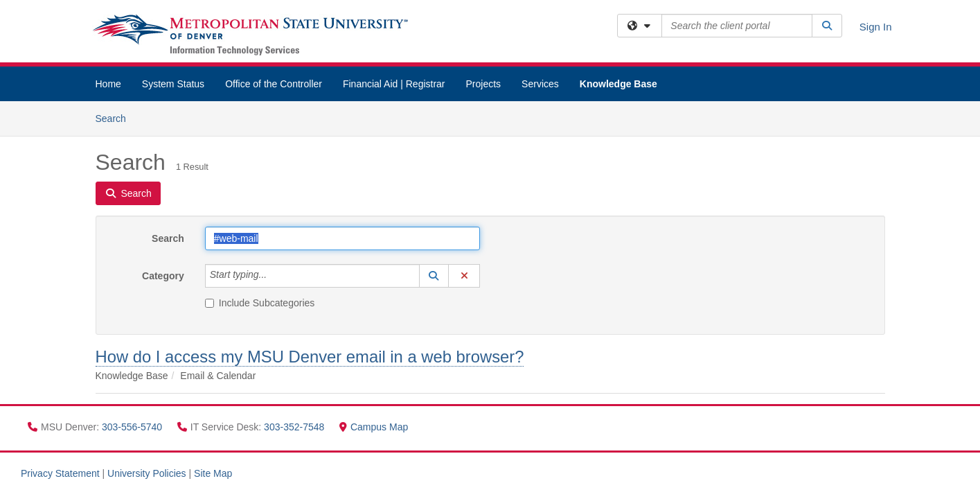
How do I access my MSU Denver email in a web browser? (310, 357)
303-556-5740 (133, 427)
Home (108, 84)
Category (163, 276)
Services (540, 84)
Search (116, 117)
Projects (484, 84)
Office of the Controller (274, 84)
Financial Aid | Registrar (394, 84)
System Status (173, 84)
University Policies (147, 473)
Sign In (876, 27)
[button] (434, 276)
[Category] (274, 276)
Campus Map (374, 427)
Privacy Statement (60, 473)
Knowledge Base (618, 84)
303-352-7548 (295, 427)
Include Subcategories (260, 303)
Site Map (213, 473)
